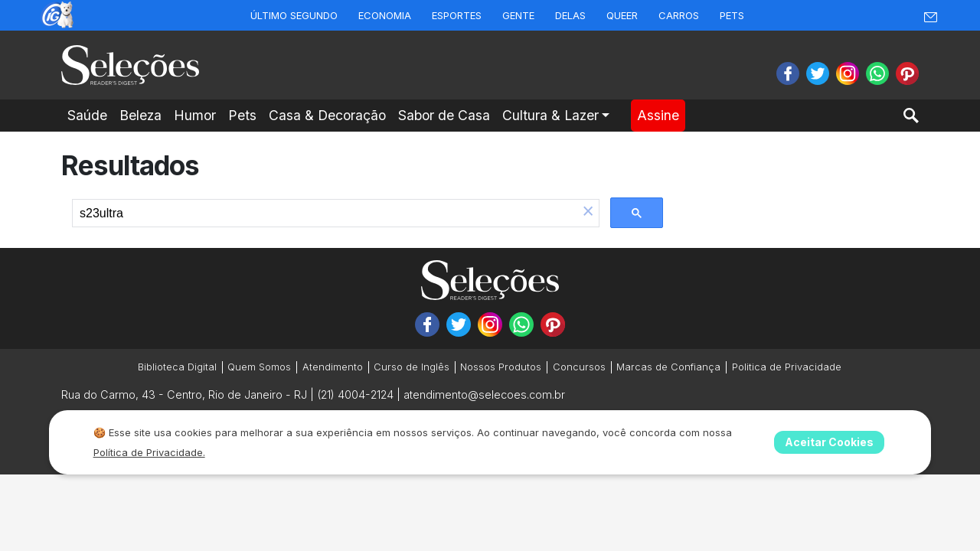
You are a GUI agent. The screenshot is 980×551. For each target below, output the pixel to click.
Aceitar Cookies (829, 442)
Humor (195, 115)
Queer (622, 15)
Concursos (579, 367)
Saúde (87, 115)
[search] (325, 214)
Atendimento (333, 367)
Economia (385, 15)
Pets (732, 15)
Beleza (140, 115)
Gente (518, 15)
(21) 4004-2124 (355, 395)
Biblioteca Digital (177, 367)
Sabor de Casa (444, 115)
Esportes (457, 15)
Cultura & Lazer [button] (550, 115)
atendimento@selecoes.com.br (484, 395)
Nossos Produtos (501, 367)
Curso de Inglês (412, 367)
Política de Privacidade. (149, 452)
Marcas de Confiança (668, 367)
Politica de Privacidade (787, 367)
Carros (679, 15)
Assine (658, 115)
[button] (588, 213)
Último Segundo (294, 15)
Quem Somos (259, 367)
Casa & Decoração (327, 115)
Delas (570, 15)
